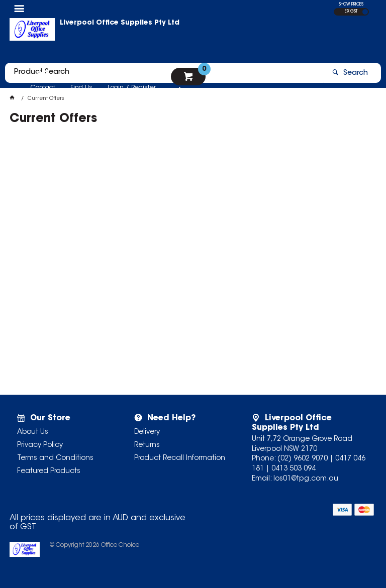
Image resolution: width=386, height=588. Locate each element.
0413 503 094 (294, 469)
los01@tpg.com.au (306, 479)
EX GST (351, 12)
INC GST (365, 12)
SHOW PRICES (351, 5)
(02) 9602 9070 (303, 459)
